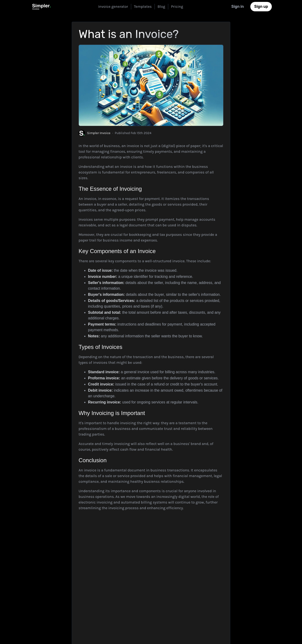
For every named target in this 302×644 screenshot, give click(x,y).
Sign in (237, 6)
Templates (143, 6)
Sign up (261, 6)
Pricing (177, 6)
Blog (161, 6)
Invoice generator (113, 6)
